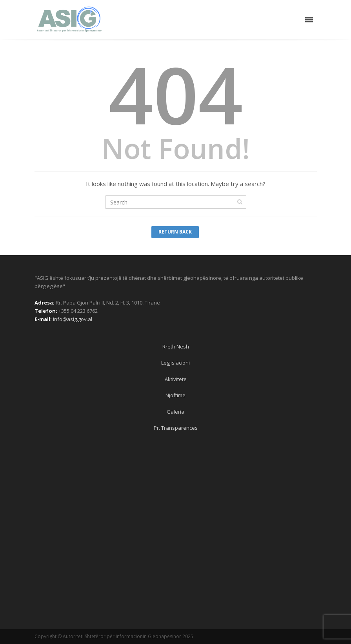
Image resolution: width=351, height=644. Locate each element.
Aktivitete (176, 379)
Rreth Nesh (176, 347)
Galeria (175, 412)
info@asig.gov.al (73, 319)
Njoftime (175, 395)
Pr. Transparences (176, 428)
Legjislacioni (175, 363)
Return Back (175, 232)
